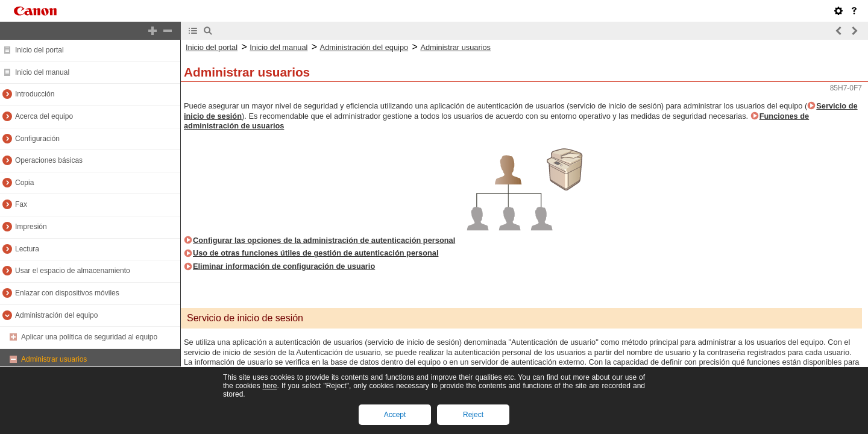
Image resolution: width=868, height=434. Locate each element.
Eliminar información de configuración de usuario (284, 266)
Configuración (37, 139)
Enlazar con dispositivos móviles (67, 293)
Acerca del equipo (44, 116)
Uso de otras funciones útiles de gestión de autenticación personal (316, 253)
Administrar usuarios (54, 359)
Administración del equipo (56, 315)
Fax (21, 204)
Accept (395, 415)
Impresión (31, 227)
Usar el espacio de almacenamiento (73, 271)
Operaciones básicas (49, 160)
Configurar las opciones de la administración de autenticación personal (324, 240)
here (269, 386)
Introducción (35, 94)
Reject (473, 415)
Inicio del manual (42, 72)
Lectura (27, 249)
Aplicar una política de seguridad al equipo (89, 337)
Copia (24, 183)
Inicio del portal (39, 50)
